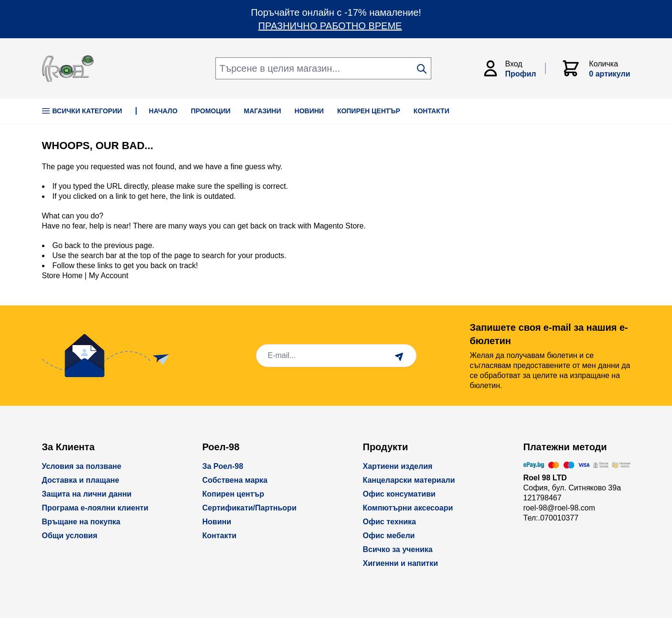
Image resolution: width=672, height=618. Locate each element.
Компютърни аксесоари (408, 508)
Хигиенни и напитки (401, 563)
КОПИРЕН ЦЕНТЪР (369, 111)
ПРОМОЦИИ (211, 111)
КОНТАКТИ (432, 111)
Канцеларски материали (409, 480)
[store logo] (68, 69)
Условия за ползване (82, 466)
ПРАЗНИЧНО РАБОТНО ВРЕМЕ (330, 26)
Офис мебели (389, 536)
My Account (109, 276)
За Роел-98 (223, 466)
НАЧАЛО (163, 111)
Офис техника (389, 522)
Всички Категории (82, 111)
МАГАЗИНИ (263, 111)
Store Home (62, 276)
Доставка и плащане (81, 480)
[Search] (422, 69)
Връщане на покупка (81, 522)
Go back (67, 245)
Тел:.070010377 (551, 518)
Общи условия (70, 536)
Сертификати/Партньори (250, 508)
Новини (217, 522)
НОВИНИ (309, 111)
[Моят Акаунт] (513, 68)
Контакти (220, 536)
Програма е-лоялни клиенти (95, 508)
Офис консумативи (399, 494)
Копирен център (234, 494)
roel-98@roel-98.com (560, 508)
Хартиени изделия (398, 466)
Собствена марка (235, 480)
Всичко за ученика (398, 549)
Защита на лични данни (87, 494)
